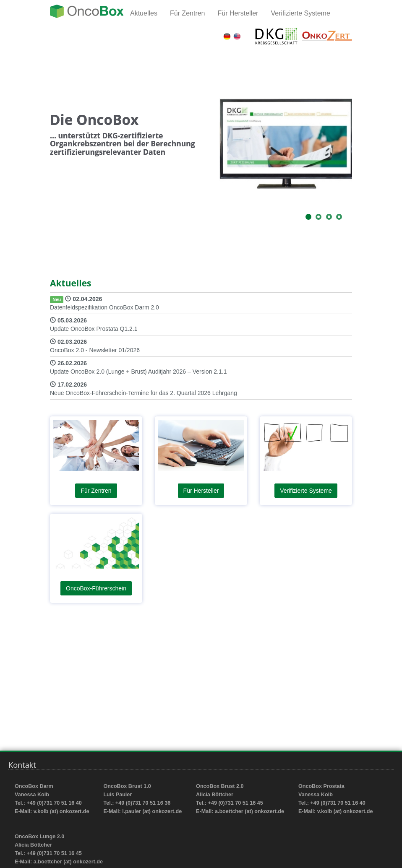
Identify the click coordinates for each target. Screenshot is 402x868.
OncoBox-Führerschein (96, 588)
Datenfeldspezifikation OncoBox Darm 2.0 (104, 307)
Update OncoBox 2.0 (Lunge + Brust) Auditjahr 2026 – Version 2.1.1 (138, 372)
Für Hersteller (238, 13)
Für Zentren (188, 13)
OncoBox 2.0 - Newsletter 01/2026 (95, 350)
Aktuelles (144, 13)
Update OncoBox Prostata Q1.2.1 (94, 329)
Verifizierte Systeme (300, 13)
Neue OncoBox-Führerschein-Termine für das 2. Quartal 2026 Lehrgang (144, 393)
